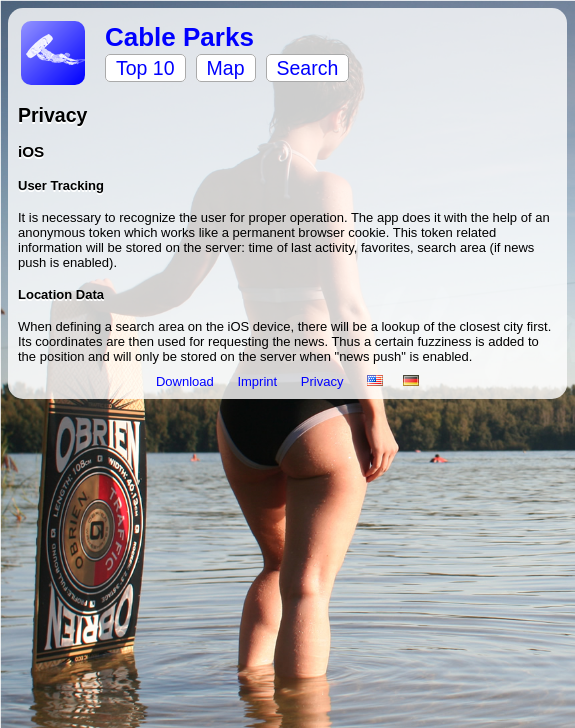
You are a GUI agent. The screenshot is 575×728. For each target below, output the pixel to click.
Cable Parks (179, 37)
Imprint (258, 381)
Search (308, 68)
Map (226, 68)
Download (186, 381)
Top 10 (145, 68)
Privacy (324, 381)
